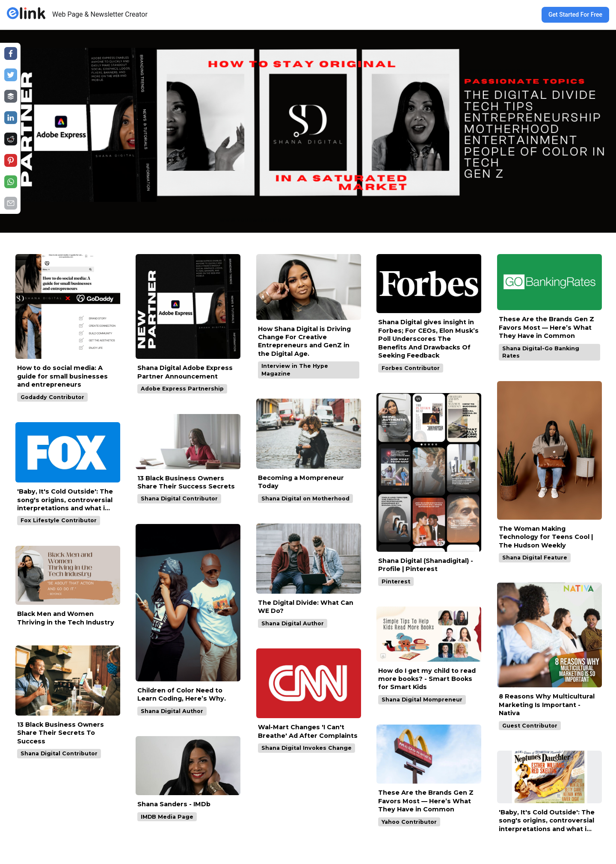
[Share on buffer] (11, 96)
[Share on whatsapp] (11, 182)
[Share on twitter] (11, 75)
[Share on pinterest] (11, 160)
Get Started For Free (575, 15)
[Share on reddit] (11, 139)
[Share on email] (11, 203)
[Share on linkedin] (11, 118)
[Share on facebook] (11, 53)
